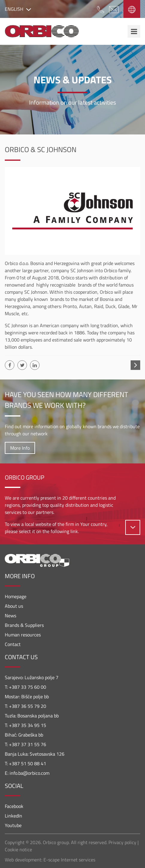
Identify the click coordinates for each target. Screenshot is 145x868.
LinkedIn (13, 816)
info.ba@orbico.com (30, 773)
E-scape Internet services (69, 860)
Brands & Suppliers (24, 625)
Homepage (16, 596)
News (10, 616)
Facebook (14, 806)
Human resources (23, 635)
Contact (13, 644)
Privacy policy (122, 842)
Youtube (13, 825)
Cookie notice (18, 849)
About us (14, 606)
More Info (20, 448)
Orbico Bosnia (42, 31)
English (18, 9)
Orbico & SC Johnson (41, 149)
